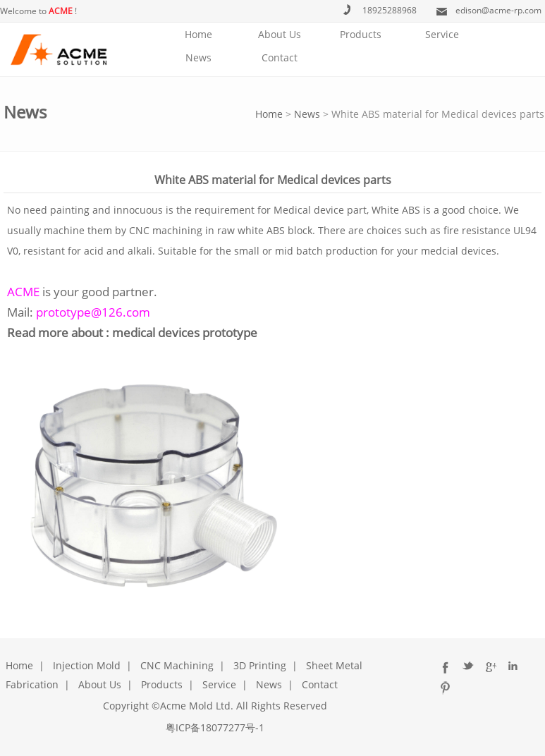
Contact (280, 57)
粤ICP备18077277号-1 (215, 727)
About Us (280, 34)
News (198, 57)
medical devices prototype (185, 333)
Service (442, 34)
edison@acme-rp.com (498, 10)
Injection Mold (87, 665)
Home (198, 34)
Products (361, 34)
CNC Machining (177, 665)
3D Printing (260, 665)
